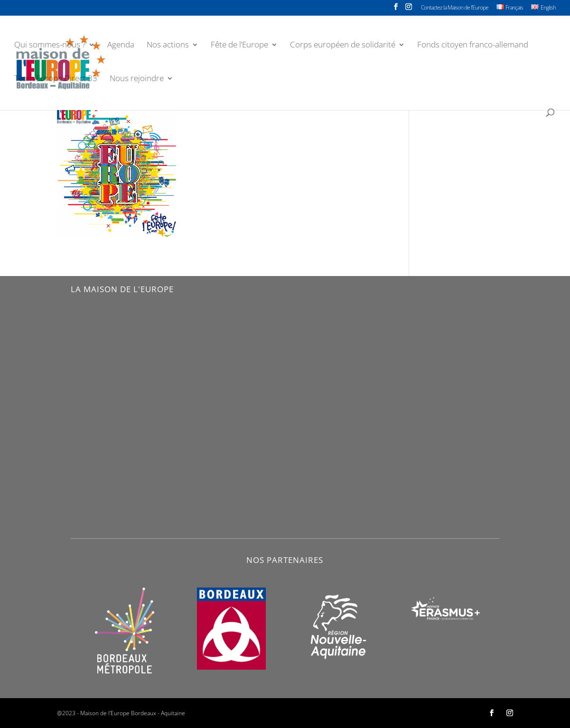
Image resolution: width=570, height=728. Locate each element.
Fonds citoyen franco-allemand (473, 46)
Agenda (121, 46)
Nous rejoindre (137, 79)
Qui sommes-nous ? (50, 46)
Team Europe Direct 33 (56, 79)
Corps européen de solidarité (343, 46)
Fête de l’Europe (239, 46)
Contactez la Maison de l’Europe (455, 8)
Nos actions (168, 46)
